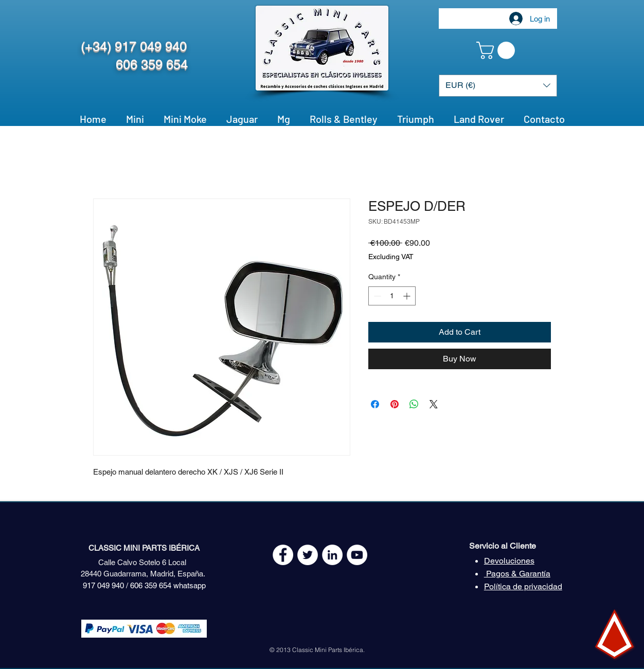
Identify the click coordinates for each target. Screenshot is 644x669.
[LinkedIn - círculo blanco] (332, 555)
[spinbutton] (392, 296)
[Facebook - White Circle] (283, 555)
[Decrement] (376, 296)
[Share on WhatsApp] (414, 404)
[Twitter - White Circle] (308, 555)
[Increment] (408, 296)
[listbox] (498, 86)
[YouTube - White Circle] (357, 555)
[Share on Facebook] (375, 404)
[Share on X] (434, 404)
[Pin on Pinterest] (395, 404)
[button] (498, 50)
